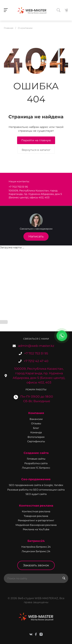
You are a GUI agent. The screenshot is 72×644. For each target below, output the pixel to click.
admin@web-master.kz (36, 346)
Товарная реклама (36, 516)
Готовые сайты (36, 459)
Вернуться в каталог (36, 150)
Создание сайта (36, 453)
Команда (36, 432)
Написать (36, 236)
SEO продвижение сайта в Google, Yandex (36, 485)
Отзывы (36, 423)
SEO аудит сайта (36, 494)
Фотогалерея (36, 437)
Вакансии (36, 419)
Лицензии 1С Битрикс (36, 468)
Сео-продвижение (36, 479)
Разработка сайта (36, 463)
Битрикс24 (36, 541)
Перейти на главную (36, 140)
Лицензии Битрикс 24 (36, 551)
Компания (36, 413)
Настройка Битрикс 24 (36, 547)
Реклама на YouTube (36, 529)
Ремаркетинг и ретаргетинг (36, 520)
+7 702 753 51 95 (36, 353)
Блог (36, 428)
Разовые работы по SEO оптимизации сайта (36, 490)
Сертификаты (36, 441)
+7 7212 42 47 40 (36, 361)
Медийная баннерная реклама (36, 525)
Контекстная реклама (36, 506)
